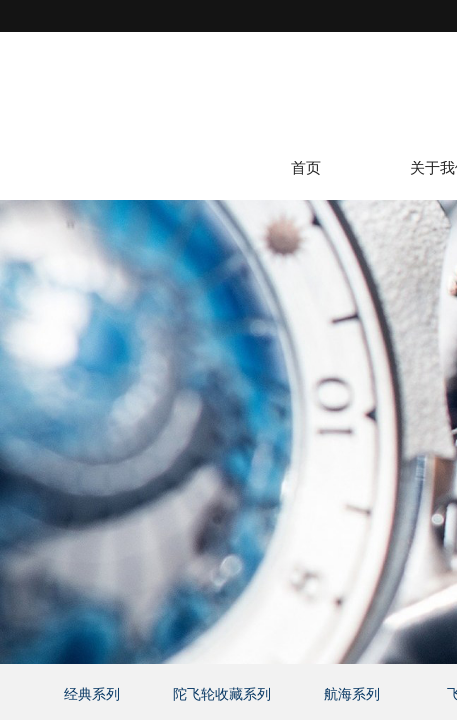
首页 (306, 168)
